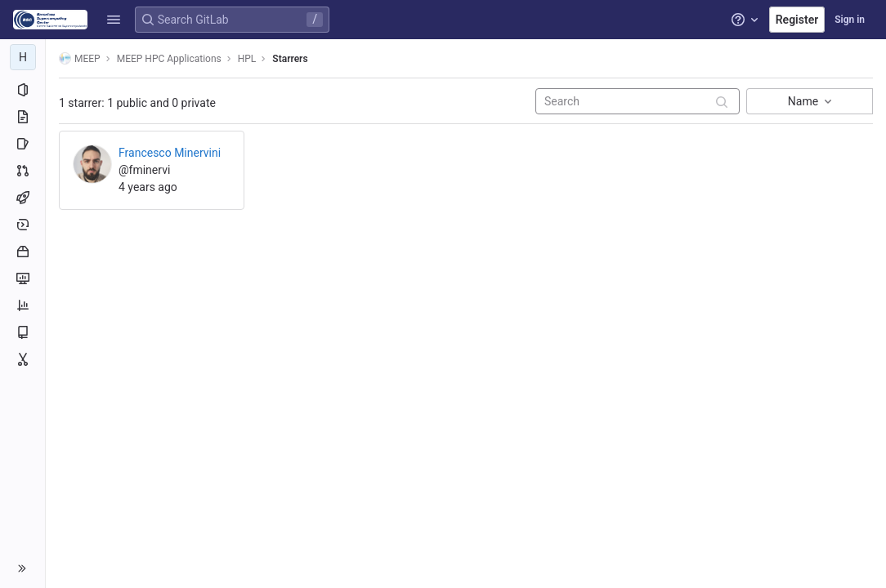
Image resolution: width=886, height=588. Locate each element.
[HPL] (23, 57)
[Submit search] (722, 102)
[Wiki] (22, 332)
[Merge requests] (22, 171)
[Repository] (22, 117)
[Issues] (22, 144)
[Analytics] (22, 305)
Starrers (290, 59)
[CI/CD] (22, 198)
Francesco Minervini (170, 153)
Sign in (850, 20)
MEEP (80, 58)
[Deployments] (22, 225)
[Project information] (22, 90)
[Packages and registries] (22, 252)
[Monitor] (22, 278)
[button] (114, 20)
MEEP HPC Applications (169, 59)
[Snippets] (22, 359)
